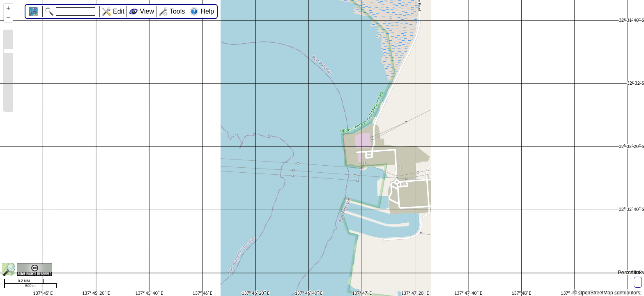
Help (207, 11)
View (147, 11)
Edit (119, 11)
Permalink (630, 272)
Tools (177, 11)
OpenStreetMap (596, 293)
